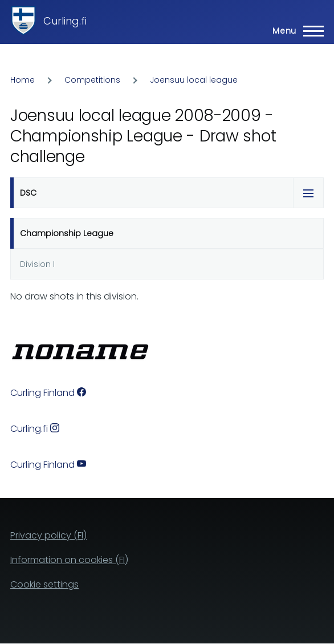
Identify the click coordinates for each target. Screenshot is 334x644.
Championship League (67, 233)
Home (23, 80)
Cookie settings (44, 584)
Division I (37, 264)
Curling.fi (65, 21)
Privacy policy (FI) (48, 535)
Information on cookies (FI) (69, 560)
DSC (28, 193)
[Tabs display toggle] (308, 193)
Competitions (92, 80)
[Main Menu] (295, 31)
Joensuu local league (194, 80)
